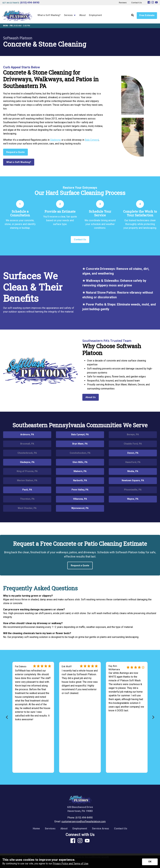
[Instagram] (153, 3)
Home (36, 829)
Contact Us (121, 829)
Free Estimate (147, 15)
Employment (80, 829)
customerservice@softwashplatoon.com (84, 821)
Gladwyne (55, 140)
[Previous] (7, 717)
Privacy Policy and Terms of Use (70, 864)
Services (50, 829)
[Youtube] (156, 3)
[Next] (153, 717)
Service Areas (101, 829)
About (64, 829)
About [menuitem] (82, 15)
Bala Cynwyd (92, 140)
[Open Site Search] (132, 15)
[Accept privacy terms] (150, 862)
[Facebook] (149, 3)
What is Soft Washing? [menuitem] (49, 15)
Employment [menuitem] (95, 15)
